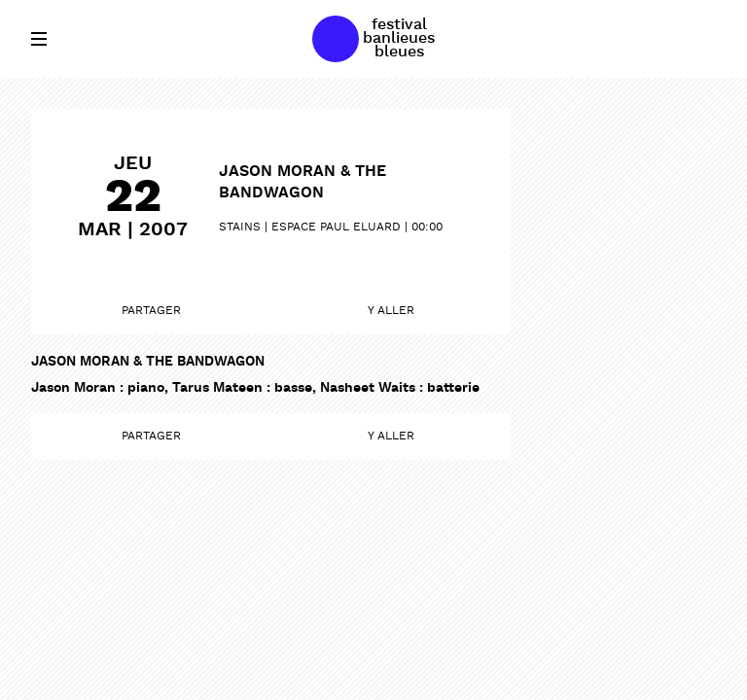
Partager (151, 311)
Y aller (391, 311)
